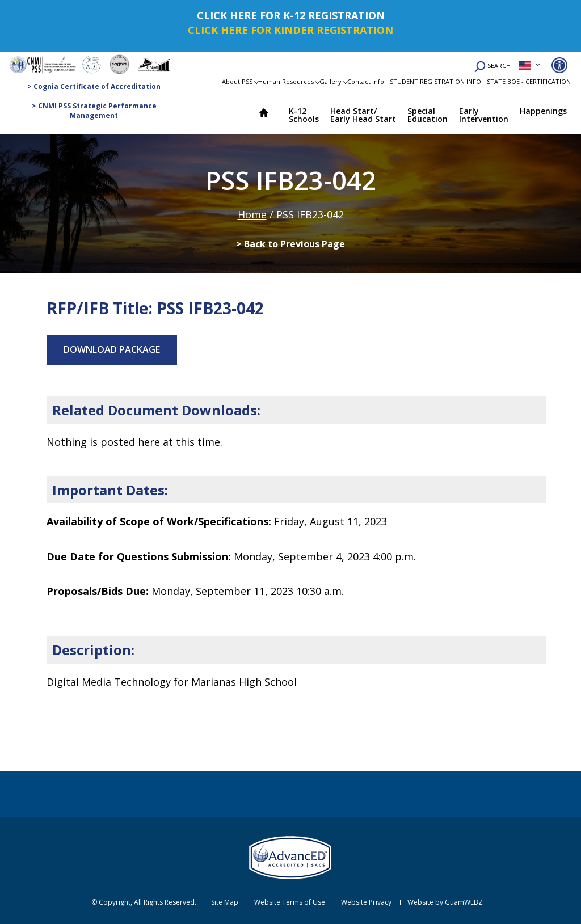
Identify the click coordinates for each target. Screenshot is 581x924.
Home (269, 114)
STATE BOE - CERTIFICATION (529, 81)
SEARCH (492, 67)
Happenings (543, 111)
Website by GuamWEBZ (445, 902)
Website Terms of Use (290, 902)
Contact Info (366, 81)
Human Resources (286, 81)
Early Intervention (484, 115)
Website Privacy (366, 902)
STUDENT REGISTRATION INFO (435, 81)
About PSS (237, 81)
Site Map (225, 902)
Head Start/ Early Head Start (363, 115)
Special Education (428, 115)
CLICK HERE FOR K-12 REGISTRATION (291, 15)
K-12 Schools (304, 115)
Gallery (331, 81)
